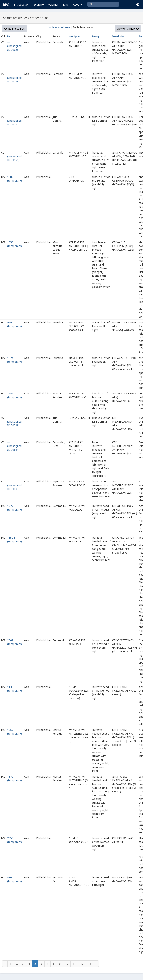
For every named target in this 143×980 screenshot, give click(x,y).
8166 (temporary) (15, 879)
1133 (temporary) (15, 689)
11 (74, 964)
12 (82, 964)
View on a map (128, 29)
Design (96, 36)
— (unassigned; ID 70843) (15, 485)
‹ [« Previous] (5, 964)
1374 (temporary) (15, 360)
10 (67, 964)
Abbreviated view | (61, 27)
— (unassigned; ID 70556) (15, 46)
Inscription (75, 36)
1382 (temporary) (15, 179)
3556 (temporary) (15, 395)
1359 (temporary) (15, 244)
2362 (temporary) (15, 642)
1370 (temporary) (15, 778)
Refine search (15, 29)
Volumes (53, 5)
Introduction (22, 5)
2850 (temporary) (15, 840)
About (78, 5)
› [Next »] (96, 964)
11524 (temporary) (15, 539)
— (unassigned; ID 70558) (15, 78)
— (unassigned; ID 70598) (15, 422)
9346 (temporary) (15, 324)
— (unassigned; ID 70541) (15, 121)
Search (39, 5)
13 (90, 964)
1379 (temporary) (15, 508)
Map (66, 5)
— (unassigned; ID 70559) (15, 156)
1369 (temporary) (15, 732)
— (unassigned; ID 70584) (15, 446)
